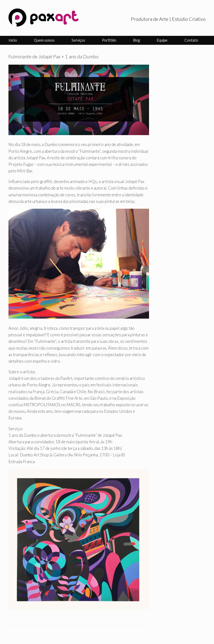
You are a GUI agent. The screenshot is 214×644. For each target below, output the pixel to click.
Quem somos (44, 40)
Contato (191, 40)
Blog (136, 40)
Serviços (78, 40)
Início (13, 40)
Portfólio (109, 40)
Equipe (162, 40)
